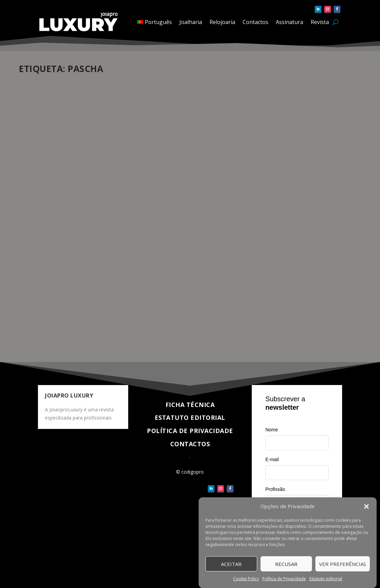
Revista (320, 22)
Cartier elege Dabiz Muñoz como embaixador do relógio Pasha (72, 241)
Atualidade (101, 258)
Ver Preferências (343, 564)
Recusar (286, 564)
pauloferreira (44, 258)
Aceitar (231, 564)
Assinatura (289, 22)
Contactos (255, 22)
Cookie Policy (246, 579)
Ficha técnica (190, 405)
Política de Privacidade (284, 579)
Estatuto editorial (326, 579)
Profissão (275, 489)
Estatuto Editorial (190, 417)
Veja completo (49, 332)
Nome (272, 430)
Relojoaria (222, 22)
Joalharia (191, 22)
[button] (366, 507)
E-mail (272, 459)
